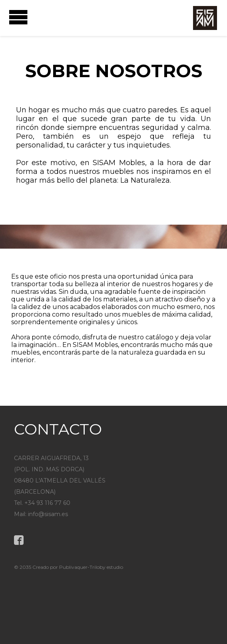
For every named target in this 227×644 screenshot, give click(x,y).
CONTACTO (58, 429)
